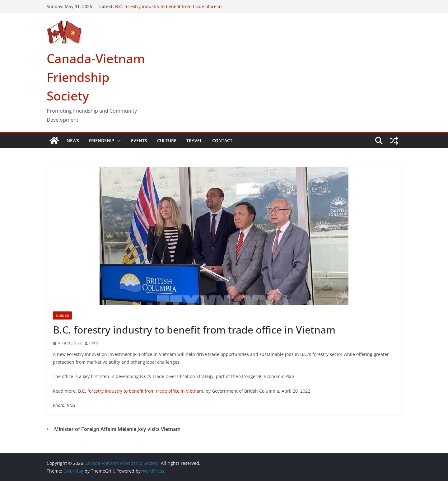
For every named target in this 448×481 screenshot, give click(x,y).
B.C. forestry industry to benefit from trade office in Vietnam (141, 391)
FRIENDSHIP (102, 140)
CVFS (94, 343)
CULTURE (167, 140)
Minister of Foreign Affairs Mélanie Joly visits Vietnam (114, 429)
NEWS (73, 140)
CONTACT (222, 140)
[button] (118, 141)
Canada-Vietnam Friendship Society (96, 77)
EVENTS (139, 140)
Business (62, 315)
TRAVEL (194, 140)
